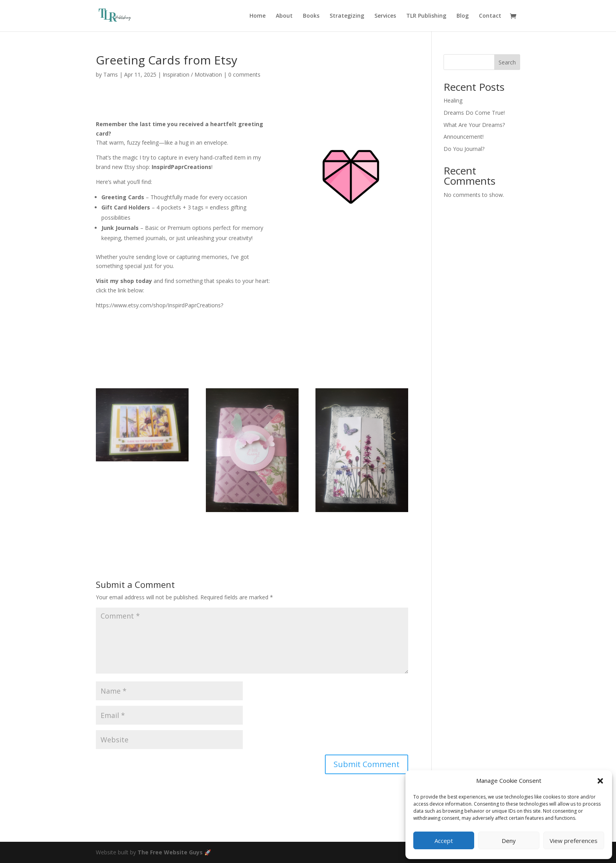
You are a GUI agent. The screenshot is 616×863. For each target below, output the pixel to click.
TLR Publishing (426, 16)
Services (385, 16)
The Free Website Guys (170, 852)
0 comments (244, 74)
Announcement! (464, 137)
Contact (490, 16)
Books (311, 16)
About (284, 16)
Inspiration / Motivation (192, 74)
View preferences (574, 841)
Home (258, 16)
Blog (463, 16)
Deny (509, 841)
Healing (453, 100)
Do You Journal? (464, 149)
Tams (111, 74)
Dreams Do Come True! (474, 113)
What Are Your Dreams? (474, 125)
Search (507, 62)
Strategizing (347, 16)
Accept (444, 841)
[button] (600, 781)
